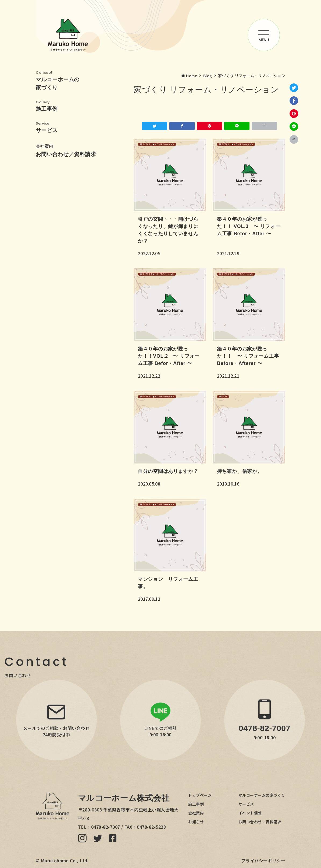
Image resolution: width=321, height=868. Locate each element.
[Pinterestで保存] (294, 114)
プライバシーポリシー (263, 860)
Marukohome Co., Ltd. (65, 860)
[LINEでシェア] (294, 126)
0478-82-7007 (106, 827)
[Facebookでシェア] (294, 101)
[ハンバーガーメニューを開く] (264, 35)
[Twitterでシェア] (294, 88)
